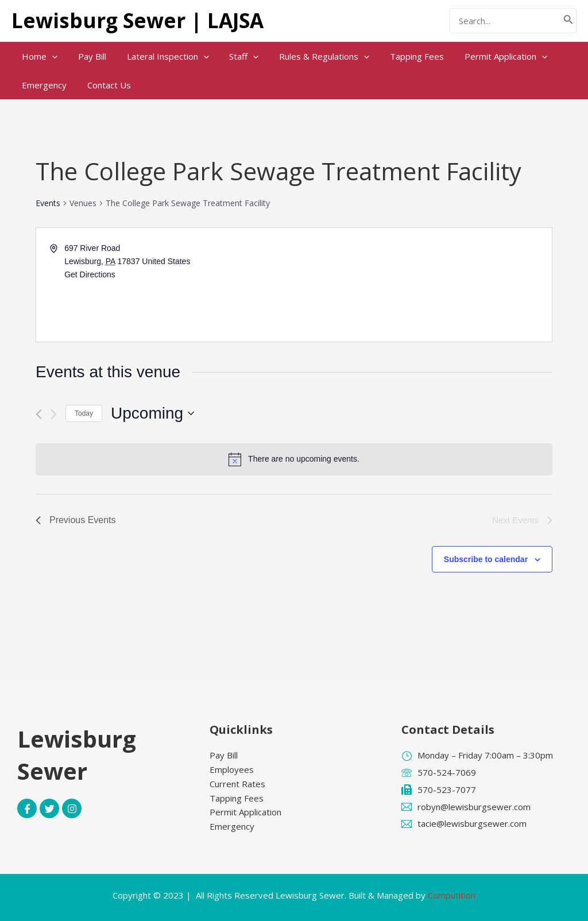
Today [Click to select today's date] (84, 413)
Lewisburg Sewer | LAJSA (138, 20)
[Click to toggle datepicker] (152, 413)
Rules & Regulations (309, 56)
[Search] (568, 21)
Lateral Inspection (159, 56)
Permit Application (484, 56)
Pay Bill (87, 56)
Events (48, 203)
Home (38, 56)
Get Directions (90, 274)
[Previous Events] (39, 414)
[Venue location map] (422, 285)
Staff (232, 56)
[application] (50, 56)
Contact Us (104, 85)
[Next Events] (54, 414)
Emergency (42, 85)
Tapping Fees (399, 56)
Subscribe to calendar (486, 559)
